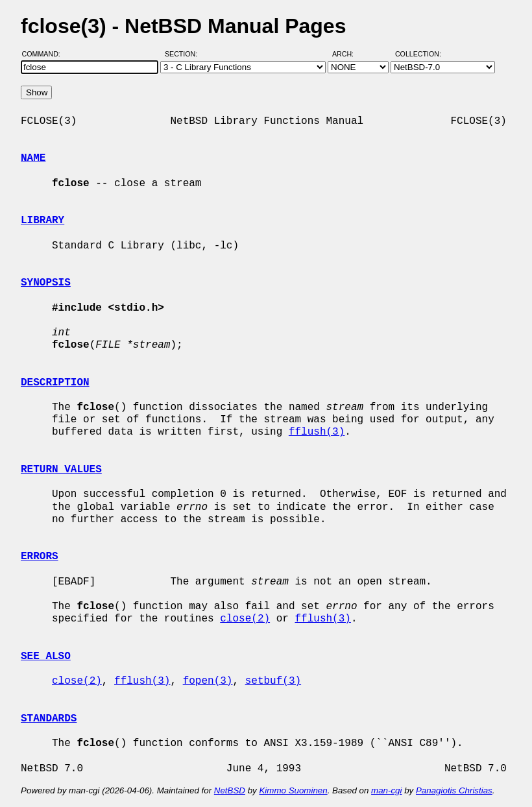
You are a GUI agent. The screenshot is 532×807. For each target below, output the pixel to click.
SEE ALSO (46, 656)
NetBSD (230, 790)
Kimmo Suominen (293, 790)
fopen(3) (208, 681)
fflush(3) (317, 432)
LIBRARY (42, 221)
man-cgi (386, 790)
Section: (184, 54)
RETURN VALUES (61, 470)
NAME (33, 158)
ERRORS (40, 557)
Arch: (349, 54)
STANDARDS (49, 719)
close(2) (245, 619)
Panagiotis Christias (454, 790)
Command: (45, 54)
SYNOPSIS (46, 283)
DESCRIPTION (55, 383)
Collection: (418, 54)
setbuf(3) (273, 681)
